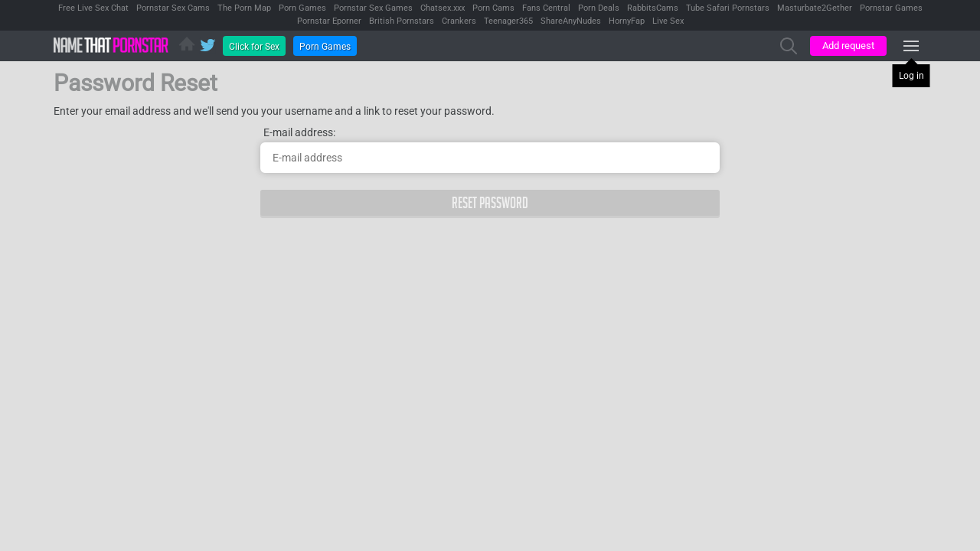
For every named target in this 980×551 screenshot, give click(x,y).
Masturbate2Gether (815, 8)
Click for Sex (254, 47)
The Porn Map (244, 8)
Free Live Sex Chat (93, 8)
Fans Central (546, 8)
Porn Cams (493, 8)
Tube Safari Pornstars (728, 8)
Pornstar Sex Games (373, 8)
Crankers (459, 21)
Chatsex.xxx (443, 8)
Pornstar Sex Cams (173, 8)
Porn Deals (599, 8)
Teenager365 (508, 21)
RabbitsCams (653, 8)
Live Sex (668, 21)
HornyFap (627, 21)
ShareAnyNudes (571, 21)
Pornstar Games (891, 8)
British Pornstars (402, 21)
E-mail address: (299, 132)
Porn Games (302, 8)
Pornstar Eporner (329, 21)
